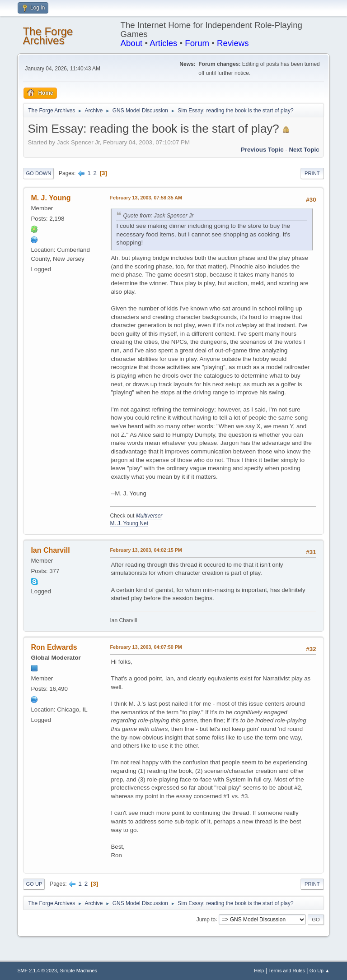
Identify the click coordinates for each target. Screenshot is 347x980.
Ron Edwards (54, 647)
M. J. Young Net (129, 523)
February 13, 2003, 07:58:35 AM (146, 198)
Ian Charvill (50, 550)
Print (312, 173)
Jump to (206, 919)
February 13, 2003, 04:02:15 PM (146, 550)
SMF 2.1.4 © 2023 (37, 971)
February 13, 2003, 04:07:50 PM (146, 647)
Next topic (304, 150)
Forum (197, 43)
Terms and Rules (287, 971)
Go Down (38, 173)
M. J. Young (51, 198)
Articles (163, 43)
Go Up (34, 884)
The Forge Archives (48, 36)
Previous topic (262, 150)
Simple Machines (79, 971)
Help (259, 971)
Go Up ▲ (320, 971)
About (132, 43)
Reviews (233, 43)
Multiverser (149, 516)
